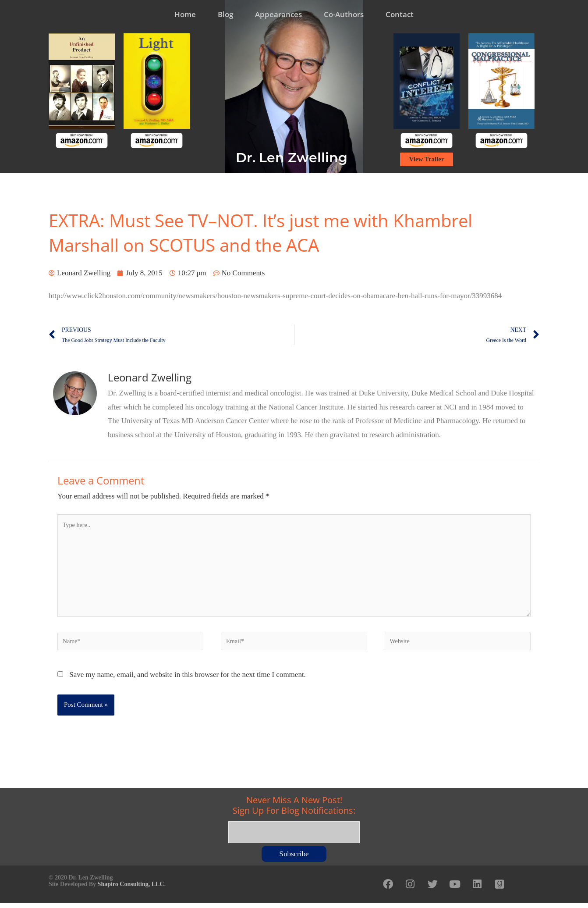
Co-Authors (344, 14)
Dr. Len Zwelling (292, 158)
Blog (225, 14)
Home (185, 14)
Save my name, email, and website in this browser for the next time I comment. (188, 681)
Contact (400, 14)
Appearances (278, 14)
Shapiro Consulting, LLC (131, 887)
